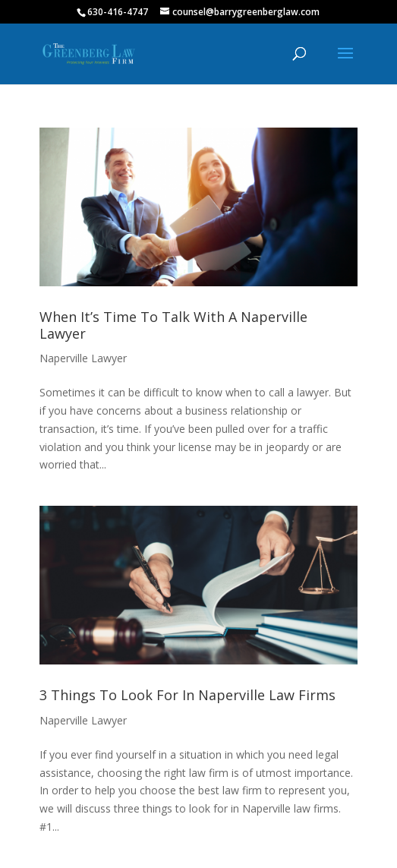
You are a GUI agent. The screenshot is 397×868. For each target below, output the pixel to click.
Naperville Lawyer (83, 358)
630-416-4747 (118, 12)
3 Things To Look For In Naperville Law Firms (187, 695)
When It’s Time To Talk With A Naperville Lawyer (173, 325)
